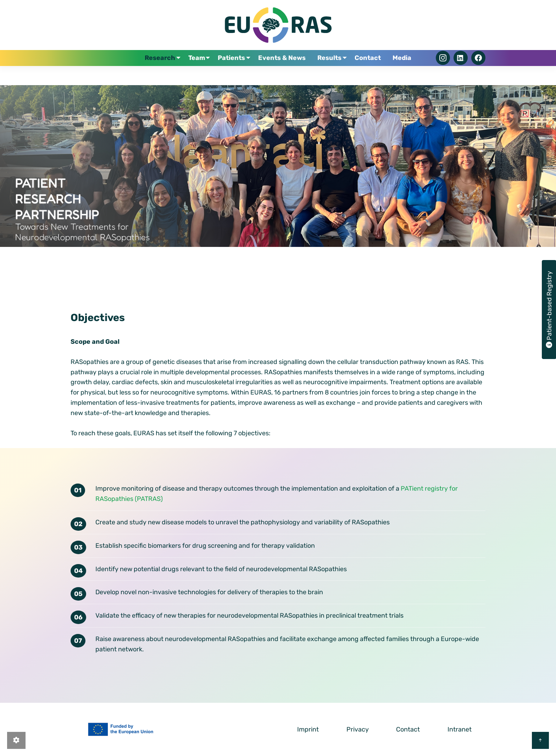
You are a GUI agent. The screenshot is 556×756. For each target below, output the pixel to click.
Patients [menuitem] (235, 71)
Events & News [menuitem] (286, 71)
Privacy (358, 729)
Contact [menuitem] (369, 71)
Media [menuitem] (401, 71)
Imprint (308, 729)
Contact (408, 729)
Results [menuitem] (330, 71)
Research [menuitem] (162, 71)
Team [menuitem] (199, 71)
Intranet (460, 729)
